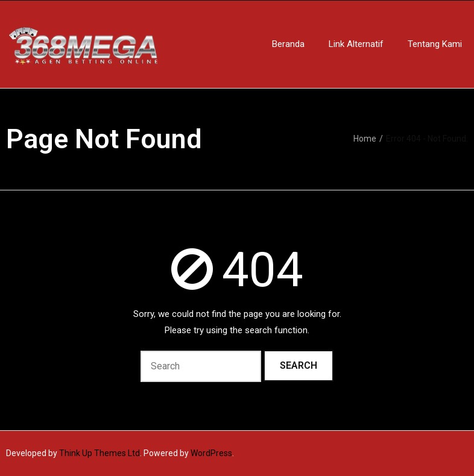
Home (365, 139)
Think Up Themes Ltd (100, 453)
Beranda (288, 44)
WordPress (211, 453)
